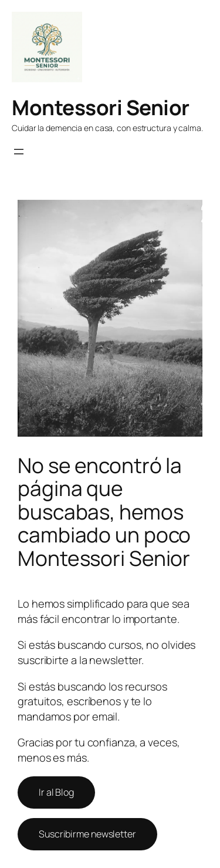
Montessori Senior (101, 108)
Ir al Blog (56, 792)
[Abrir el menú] (19, 152)
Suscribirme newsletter (87, 834)
